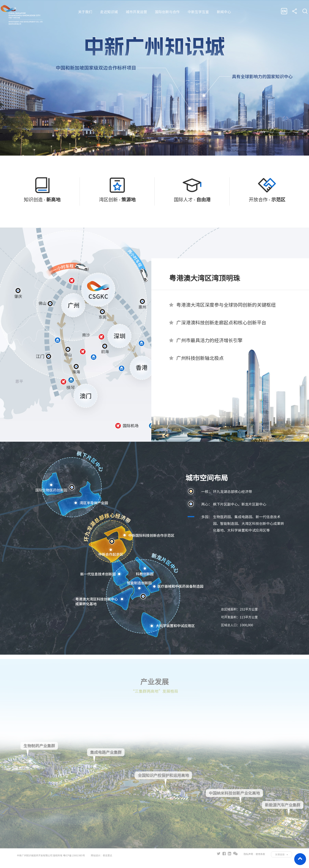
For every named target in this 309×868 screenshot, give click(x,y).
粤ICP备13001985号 (74, 856)
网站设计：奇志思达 (101, 856)
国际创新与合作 (167, 12)
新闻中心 (224, 12)
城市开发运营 (136, 12)
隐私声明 (248, 855)
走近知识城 (109, 12)
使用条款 (260, 855)
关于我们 (85, 12)
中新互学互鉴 (198, 12)
